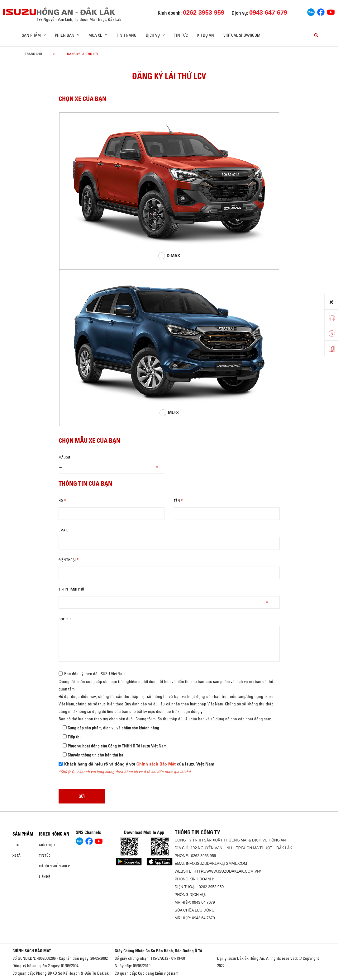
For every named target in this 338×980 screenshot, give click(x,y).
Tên (177, 501)
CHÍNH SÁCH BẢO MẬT (32, 951)
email (63, 530)
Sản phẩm (23, 834)
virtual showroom (242, 35)
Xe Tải (17, 855)
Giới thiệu (47, 845)
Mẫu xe (64, 458)
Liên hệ (45, 877)
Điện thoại (67, 560)
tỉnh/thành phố (71, 589)
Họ (61, 501)
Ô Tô (16, 845)
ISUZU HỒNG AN (54, 834)
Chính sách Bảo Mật (156, 764)
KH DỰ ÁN (206, 35)
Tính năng (126, 35)
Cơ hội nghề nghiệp (54, 866)
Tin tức (181, 35)
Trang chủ (33, 54)
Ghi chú (65, 619)
